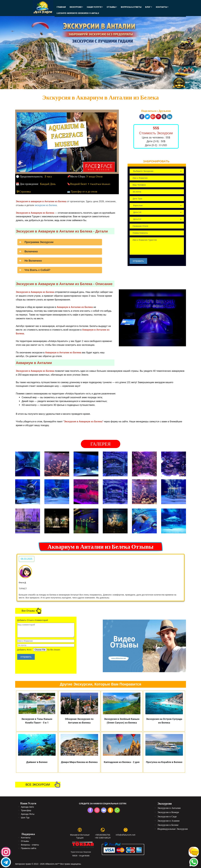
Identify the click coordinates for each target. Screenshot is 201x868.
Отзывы (112, 7)
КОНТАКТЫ (162, 7)
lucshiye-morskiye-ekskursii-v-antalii (78, 13)
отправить (138, 261)
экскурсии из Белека (46, 205)
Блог (149, 7)
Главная (61, 7)
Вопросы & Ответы (131, 7)
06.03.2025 (27, 559)
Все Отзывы (28, 611)
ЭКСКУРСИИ (76, 7)
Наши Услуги (95, 7)
